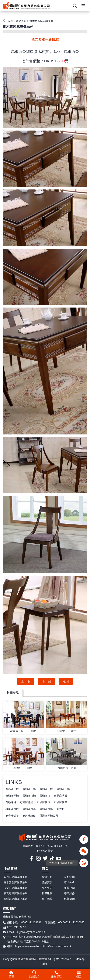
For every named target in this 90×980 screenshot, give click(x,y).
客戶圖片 (47, 899)
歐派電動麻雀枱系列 (16, 899)
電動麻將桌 (26, 802)
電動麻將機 (29, 796)
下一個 (47, 681)
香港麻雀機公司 (49, 816)
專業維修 (69, 893)
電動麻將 (45, 796)
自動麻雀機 (12, 796)
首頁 (10, 21)
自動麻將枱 (46, 809)
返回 (66, 681)
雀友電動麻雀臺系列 (16, 893)
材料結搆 (69, 877)
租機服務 (47, 893)
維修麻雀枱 (43, 802)
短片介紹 (69, 888)
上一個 (26, 681)
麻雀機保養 (12, 816)
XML (45, 964)
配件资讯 (47, 888)
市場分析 (69, 882)
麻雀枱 (61, 809)
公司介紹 (47, 877)
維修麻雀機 (61, 802)
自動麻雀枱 (63, 789)
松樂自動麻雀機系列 (16, 888)
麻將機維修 (29, 816)
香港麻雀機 (12, 789)
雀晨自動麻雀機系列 (16, 877)
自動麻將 (11, 802)
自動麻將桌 (29, 809)
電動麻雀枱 (29, 789)
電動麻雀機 (46, 789)
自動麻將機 (61, 796)
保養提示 (69, 899)
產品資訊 (21, 21)
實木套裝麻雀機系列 (41, 21)
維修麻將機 (12, 809)
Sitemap (80, 959)
